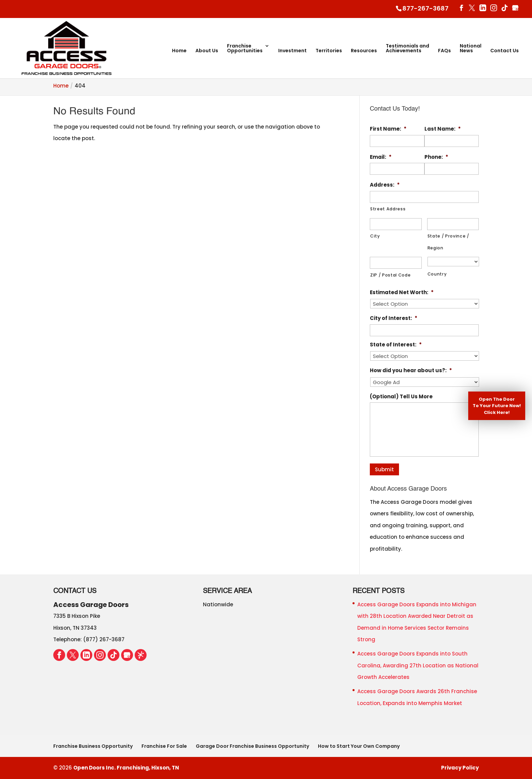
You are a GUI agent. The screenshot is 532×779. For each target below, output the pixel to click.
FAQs (444, 51)
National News (471, 49)
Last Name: (443, 129)
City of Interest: (394, 318)
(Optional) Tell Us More (401, 397)
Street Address (388, 209)
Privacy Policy (460, 768)
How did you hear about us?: (411, 370)
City (375, 236)
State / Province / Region (448, 242)
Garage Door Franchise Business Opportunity (252, 746)
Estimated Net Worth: (402, 292)
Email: (381, 157)
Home (179, 51)
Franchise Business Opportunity (93, 746)
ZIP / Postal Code (390, 275)
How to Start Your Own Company (359, 746)
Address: (385, 185)
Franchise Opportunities (245, 49)
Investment (292, 51)
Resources (364, 51)
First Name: (388, 129)
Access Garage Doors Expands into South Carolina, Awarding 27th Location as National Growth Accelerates (418, 665)
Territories (329, 51)
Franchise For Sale (164, 746)
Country (437, 274)
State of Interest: (396, 345)
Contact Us (505, 51)
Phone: (436, 157)
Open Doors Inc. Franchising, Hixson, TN (126, 768)
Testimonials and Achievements (407, 49)
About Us (207, 51)
